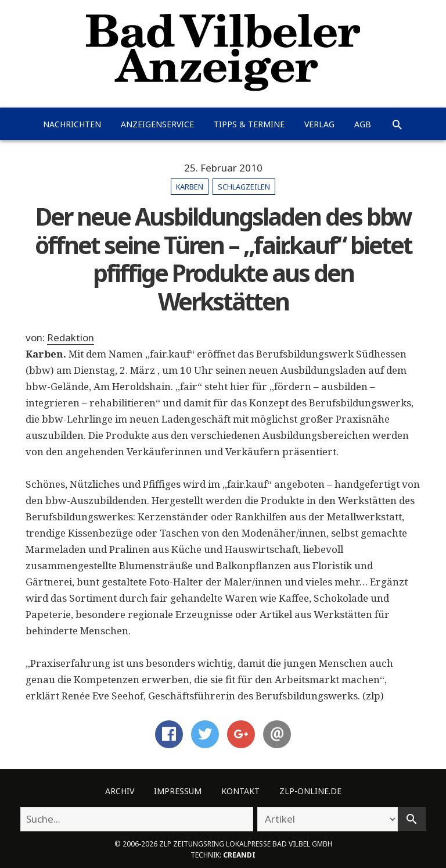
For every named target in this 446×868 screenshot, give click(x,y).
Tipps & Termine (249, 124)
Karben (190, 187)
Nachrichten (72, 124)
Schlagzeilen (244, 187)
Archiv (120, 791)
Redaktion (71, 337)
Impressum (178, 791)
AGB (363, 124)
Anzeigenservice (157, 124)
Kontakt (240, 791)
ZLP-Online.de (310, 791)
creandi (239, 855)
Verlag (319, 124)
